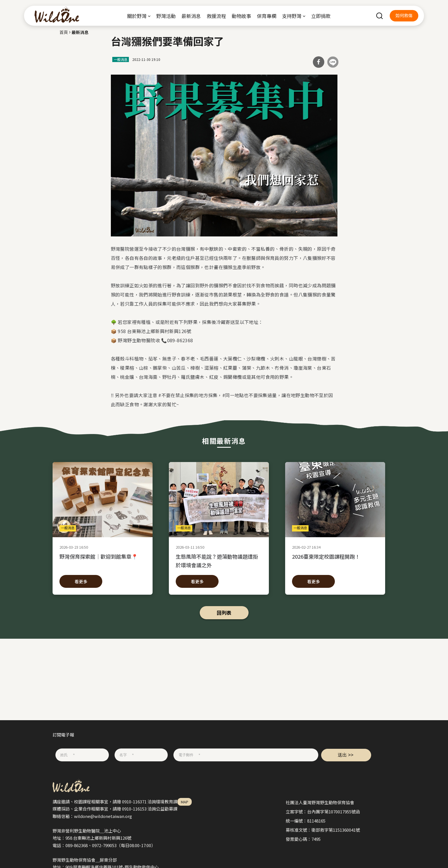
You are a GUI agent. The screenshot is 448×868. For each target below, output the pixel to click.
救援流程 (216, 16)
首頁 (64, 32)
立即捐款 (321, 16)
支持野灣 (292, 16)
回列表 (224, 613)
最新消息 (191, 16)
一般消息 (121, 59)
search (379, 16)
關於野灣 (137, 16)
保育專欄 (267, 16)
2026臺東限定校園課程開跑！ (335, 561)
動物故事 (241, 16)
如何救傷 (404, 15)
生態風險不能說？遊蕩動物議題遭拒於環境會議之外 (219, 561)
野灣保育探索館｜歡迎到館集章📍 (103, 561)
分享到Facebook (319, 62)
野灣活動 (166, 16)
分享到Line (333, 62)
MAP (185, 802)
